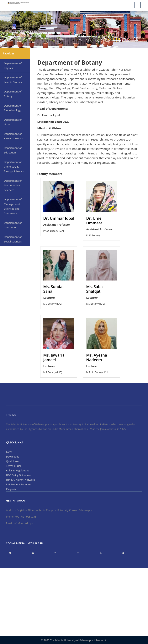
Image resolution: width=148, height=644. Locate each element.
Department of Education (13, 150)
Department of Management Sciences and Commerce (13, 206)
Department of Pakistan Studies (14, 136)
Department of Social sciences (13, 239)
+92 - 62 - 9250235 (26, 517)
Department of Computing (13, 225)
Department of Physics (13, 66)
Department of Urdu (13, 122)
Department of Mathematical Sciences (13, 185)
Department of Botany (13, 94)
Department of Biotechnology (13, 108)
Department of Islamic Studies (13, 80)
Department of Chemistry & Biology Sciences (14, 167)
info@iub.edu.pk (23, 523)
